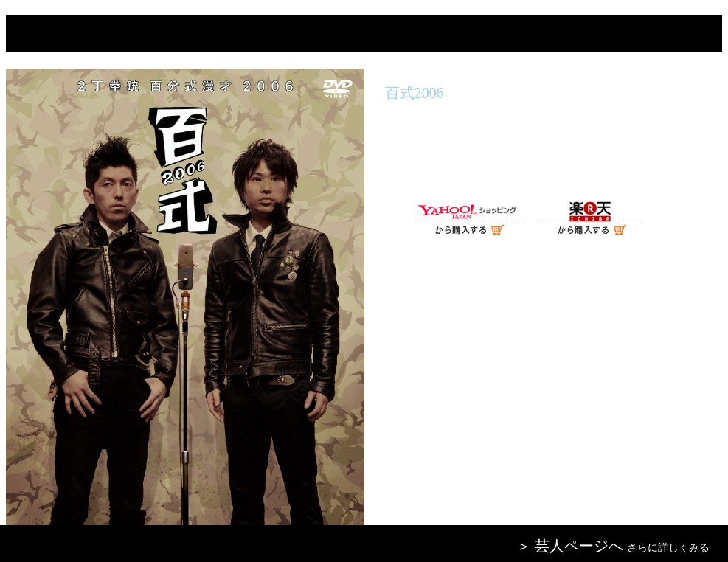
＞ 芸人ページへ (570, 546)
